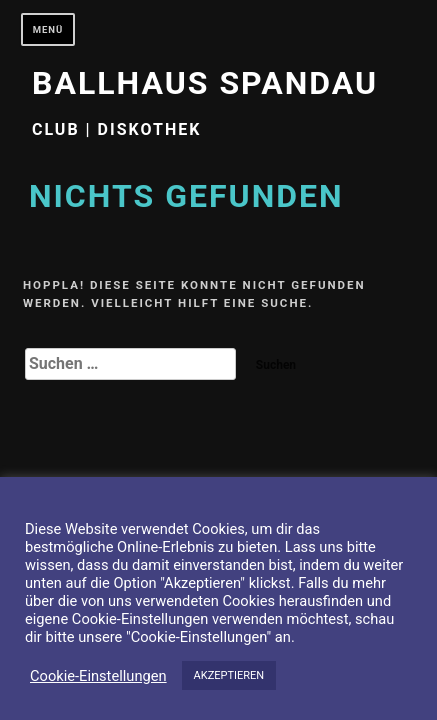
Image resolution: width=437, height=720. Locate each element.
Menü (48, 29)
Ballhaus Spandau (205, 83)
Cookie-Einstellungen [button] (98, 676)
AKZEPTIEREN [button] (229, 675)
